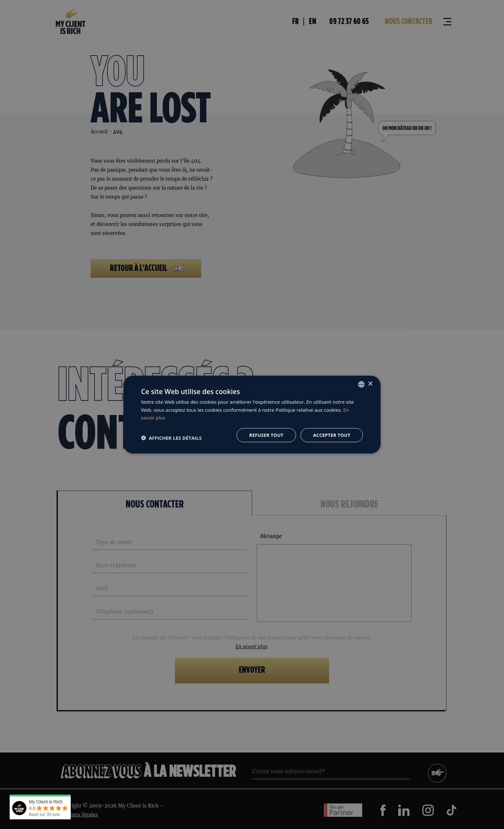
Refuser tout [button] (266, 435)
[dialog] (252, 414)
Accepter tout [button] (332, 435)
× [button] (370, 384)
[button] (171, 437)
